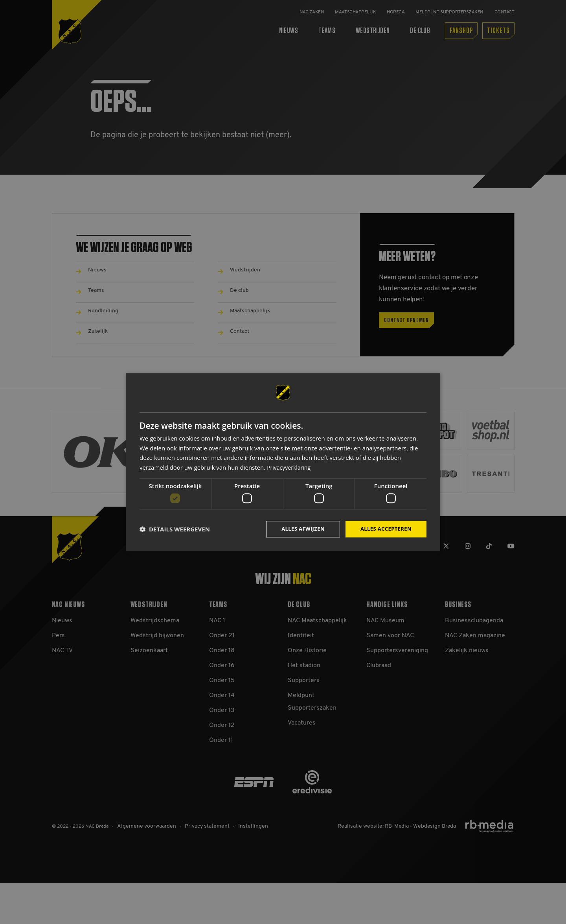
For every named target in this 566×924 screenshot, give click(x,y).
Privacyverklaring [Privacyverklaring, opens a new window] (290, 467)
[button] (175, 529)
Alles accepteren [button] (384, 529)
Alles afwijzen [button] (298, 529)
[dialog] (283, 462)
